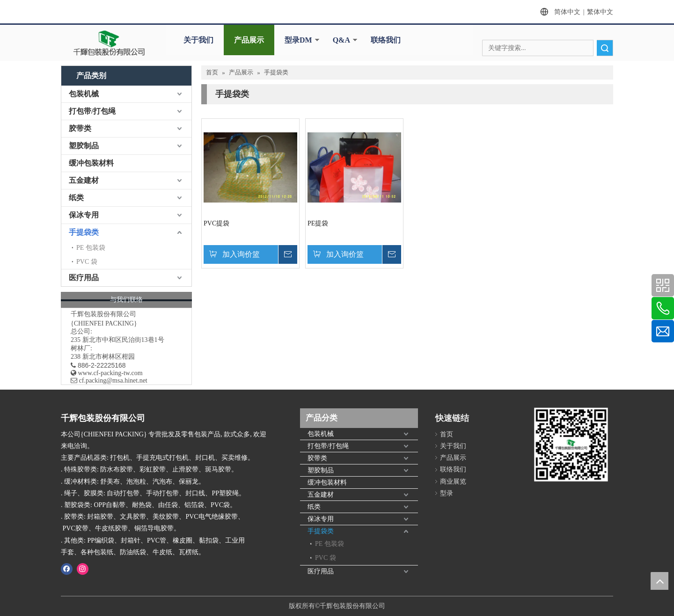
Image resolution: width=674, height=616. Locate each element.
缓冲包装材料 (91, 163)
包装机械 (84, 94)
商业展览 (453, 482)
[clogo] (109, 43)
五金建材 (84, 180)
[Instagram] (83, 569)
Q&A (341, 40)
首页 (447, 434)
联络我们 (386, 40)
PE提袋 (318, 223)
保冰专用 (84, 215)
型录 (447, 493)
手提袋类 (84, 232)
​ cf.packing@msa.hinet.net (109, 380)
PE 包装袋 (91, 248)
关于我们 (198, 40)
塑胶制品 (84, 146)
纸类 (76, 198)
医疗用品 (84, 278)
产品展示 (249, 40)
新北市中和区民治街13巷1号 (123, 340)
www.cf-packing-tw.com (110, 373)
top (659, 581)
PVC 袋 (87, 262)
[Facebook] (67, 569)
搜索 (605, 48)
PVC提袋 (216, 223)
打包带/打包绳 (92, 111)
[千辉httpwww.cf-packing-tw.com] (571, 450)
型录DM (298, 40)
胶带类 (80, 128)
